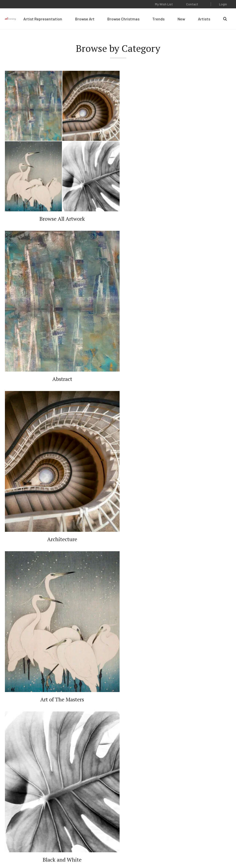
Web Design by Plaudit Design (210, 850)
